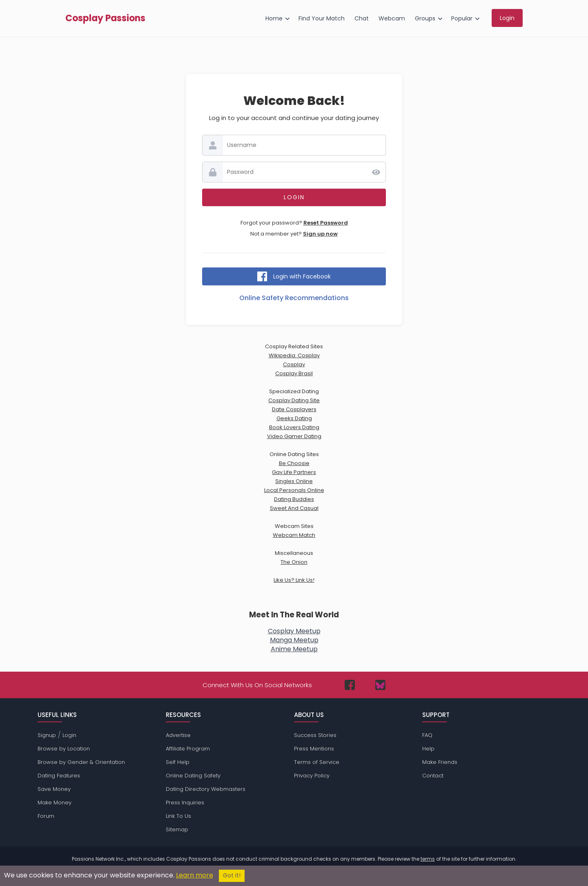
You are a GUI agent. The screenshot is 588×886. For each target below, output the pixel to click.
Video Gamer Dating (294, 436)
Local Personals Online (294, 490)
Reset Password (326, 223)
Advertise (178, 735)
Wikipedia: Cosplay (294, 355)
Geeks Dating (294, 418)
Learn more (195, 875)
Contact (433, 776)
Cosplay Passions (105, 18)
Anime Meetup (294, 649)
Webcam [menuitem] (392, 18)
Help (428, 749)
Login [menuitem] (507, 18)
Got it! (232, 876)
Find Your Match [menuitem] (322, 18)
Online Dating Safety (193, 776)
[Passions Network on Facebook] (350, 685)
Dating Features (59, 776)
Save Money (54, 789)
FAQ (427, 735)
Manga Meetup (294, 640)
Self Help (178, 762)
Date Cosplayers (294, 409)
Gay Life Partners (294, 472)
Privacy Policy (312, 776)
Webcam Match (294, 535)
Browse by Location (64, 749)
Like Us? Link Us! (294, 580)
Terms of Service (317, 762)
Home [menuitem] (274, 18)
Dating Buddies (294, 499)
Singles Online (294, 481)
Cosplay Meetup (294, 631)
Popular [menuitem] (462, 18)
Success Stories (315, 735)
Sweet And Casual (294, 508)
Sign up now (320, 234)
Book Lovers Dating (294, 427)
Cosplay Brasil (294, 373)
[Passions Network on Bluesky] (380, 685)
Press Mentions (314, 749)
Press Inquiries (185, 803)
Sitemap (177, 829)
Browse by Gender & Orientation (81, 762)
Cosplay (294, 364)
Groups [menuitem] (425, 18)
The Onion (294, 562)
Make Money (55, 803)
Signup (47, 735)
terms (428, 859)
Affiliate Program (188, 749)
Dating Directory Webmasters (206, 789)
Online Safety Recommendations (294, 298)
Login (69, 735)
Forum (46, 816)
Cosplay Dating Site (294, 400)
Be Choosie (294, 463)
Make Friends (440, 762)
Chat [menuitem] (362, 18)
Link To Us (178, 816)
